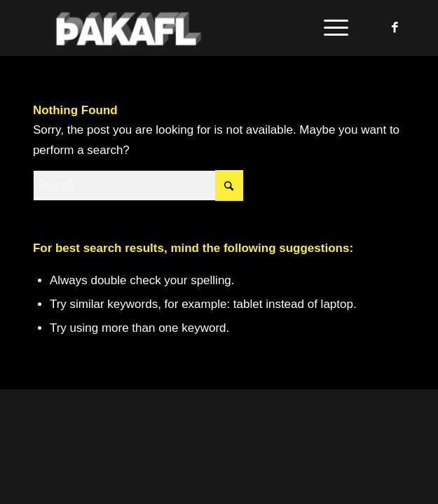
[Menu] (329, 28)
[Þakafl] (182, 28)
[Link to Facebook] (395, 28)
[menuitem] (329, 28)
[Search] (138, 185)
